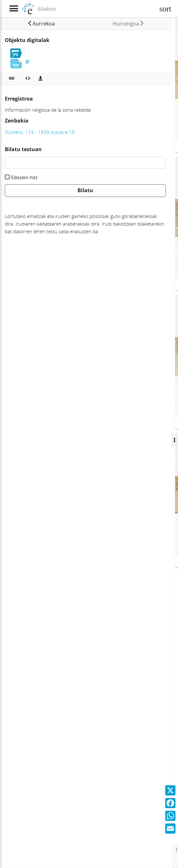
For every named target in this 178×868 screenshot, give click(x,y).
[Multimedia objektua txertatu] (28, 79)
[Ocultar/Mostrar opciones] (171, 440)
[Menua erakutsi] (14, 9)
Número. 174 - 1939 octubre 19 (40, 132)
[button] (40, 24)
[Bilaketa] (96, 9)
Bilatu (85, 190)
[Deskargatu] (41, 79)
